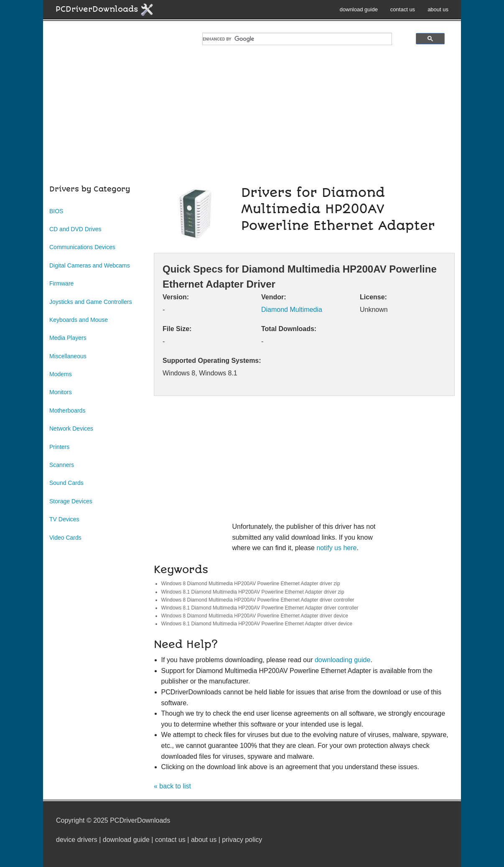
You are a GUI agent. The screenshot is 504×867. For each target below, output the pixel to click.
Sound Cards (66, 483)
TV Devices (64, 519)
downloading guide (342, 660)
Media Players (68, 338)
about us (438, 9)
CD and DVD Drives (75, 229)
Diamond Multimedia (292, 310)
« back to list (172, 786)
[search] (297, 39)
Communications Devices (82, 247)
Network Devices (71, 428)
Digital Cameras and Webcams (90, 265)
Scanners (62, 465)
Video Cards (65, 538)
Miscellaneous (68, 356)
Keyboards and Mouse (79, 320)
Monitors (61, 392)
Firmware (61, 283)
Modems (61, 374)
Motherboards (67, 411)
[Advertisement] (252, 125)
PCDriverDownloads (105, 10)
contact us (403, 9)
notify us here (336, 548)
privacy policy (242, 840)
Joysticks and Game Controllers (91, 302)
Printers (59, 447)
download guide (359, 9)
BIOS (56, 211)
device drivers (77, 840)
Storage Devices (71, 501)
